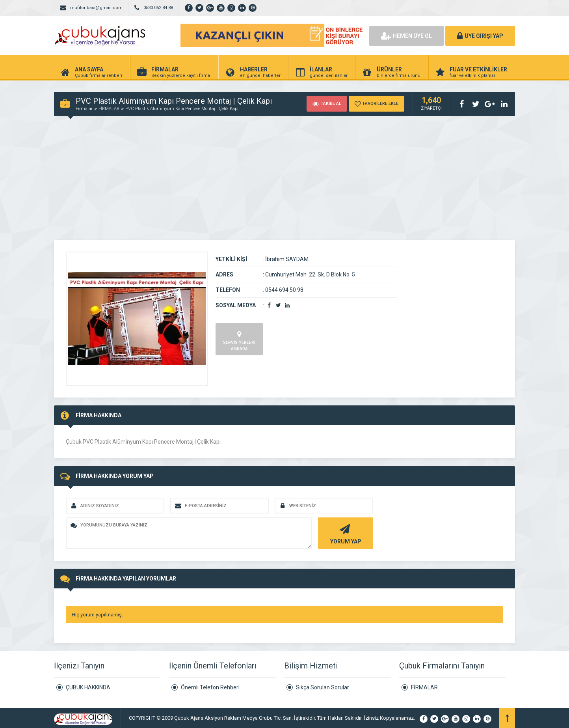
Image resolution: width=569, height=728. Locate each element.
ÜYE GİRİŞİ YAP (480, 36)
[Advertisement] (284, 181)
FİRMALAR (109, 109)
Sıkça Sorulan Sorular (323, 687)
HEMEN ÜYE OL (406, 36)
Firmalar (84, 109)
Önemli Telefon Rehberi (210, 687)
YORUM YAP (345, 533)
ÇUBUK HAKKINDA (88, 687)
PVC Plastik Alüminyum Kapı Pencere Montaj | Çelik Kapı (182, 109)
